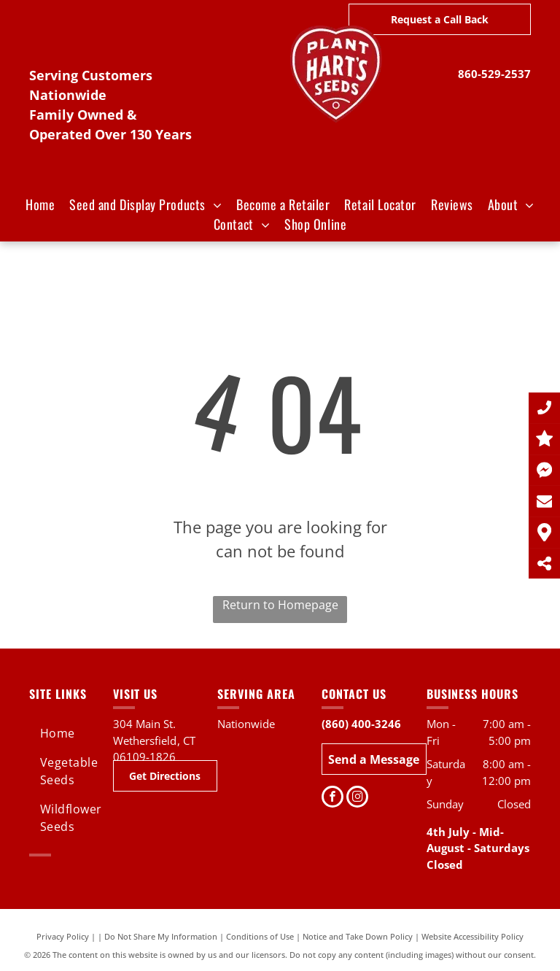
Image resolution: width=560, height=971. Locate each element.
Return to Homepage (280, 605)
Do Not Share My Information (161, 936)
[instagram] (357, 798)
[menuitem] (40, 205)
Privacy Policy (63, 936)
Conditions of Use (260, 936)
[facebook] (332, 798)
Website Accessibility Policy (472, 936)
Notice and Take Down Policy (358, 936)
